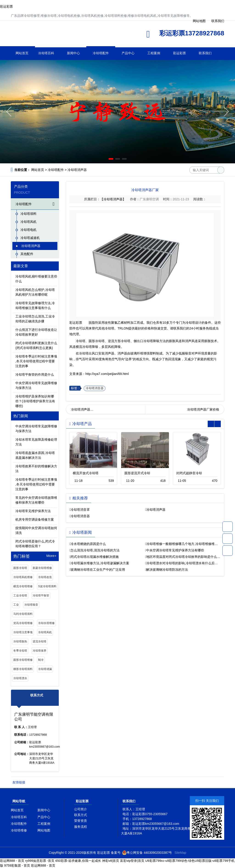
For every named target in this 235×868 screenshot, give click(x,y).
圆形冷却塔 (20, 568)
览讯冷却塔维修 (23, 623)
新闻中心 (73, 53)
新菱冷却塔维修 (42, 568)
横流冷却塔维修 (23, 586)
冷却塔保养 (39, 651)
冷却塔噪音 (31, 605)
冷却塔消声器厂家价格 (203, 409)
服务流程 (81, 827)
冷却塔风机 (28, 222)
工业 (16, 605)
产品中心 (128, 53)
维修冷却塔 (57, 35)
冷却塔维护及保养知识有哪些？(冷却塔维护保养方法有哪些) (35, 401)
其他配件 (27, 254)
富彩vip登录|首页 (132, 861)
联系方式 (81, 815)
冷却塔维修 (19, 830)
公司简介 (81, 809)
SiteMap (180, 853)
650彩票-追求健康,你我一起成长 (78, 861)
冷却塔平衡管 (41, 596)
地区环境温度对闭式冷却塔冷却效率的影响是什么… (183, 557)
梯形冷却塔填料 (23, 669)
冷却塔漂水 (20, 678)
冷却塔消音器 (95, 388)
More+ (51, 556)
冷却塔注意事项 (23, 632)
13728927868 (228, 527)
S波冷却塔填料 (47, 586)
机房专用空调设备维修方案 (35, 519)
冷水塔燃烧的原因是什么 (88, 544)
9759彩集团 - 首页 (17, 865)
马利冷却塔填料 (23, 614)
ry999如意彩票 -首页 (40, 861)
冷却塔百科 (46, 53)
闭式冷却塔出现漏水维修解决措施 (95, 557)
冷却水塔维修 (46, 623)
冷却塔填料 (28, 214)
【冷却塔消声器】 (113, 199)
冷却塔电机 (28, 230)
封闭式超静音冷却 (189, 473)
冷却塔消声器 (77, 170)
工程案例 (154, 53)
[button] (111, 159)
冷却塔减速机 (30, 238)
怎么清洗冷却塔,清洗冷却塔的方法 (95, 550)
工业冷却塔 (20, 596)
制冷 (41, 660)
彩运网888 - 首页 (12, 861)
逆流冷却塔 (39, 641)
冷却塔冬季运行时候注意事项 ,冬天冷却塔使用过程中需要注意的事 (36, 361)
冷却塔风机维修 (23, 577)
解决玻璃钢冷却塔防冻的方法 (167, 570)
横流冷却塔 (84, 347)
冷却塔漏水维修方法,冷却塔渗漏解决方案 (100, 563)
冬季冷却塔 (20, 651)
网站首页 (22, 53)
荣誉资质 (81, 821)
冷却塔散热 (20, 641)
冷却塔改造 (45, 577)
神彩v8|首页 (111, 861)
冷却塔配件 (101, 53)
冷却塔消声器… (82, 409)
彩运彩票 (6, 6)
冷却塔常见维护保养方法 (33, 511)
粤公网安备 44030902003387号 (147, 853)
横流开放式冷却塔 (86, 473)
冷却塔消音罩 (80, 510)
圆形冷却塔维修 (23, 660)
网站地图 (44, 830)
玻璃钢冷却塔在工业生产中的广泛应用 (98, 570)
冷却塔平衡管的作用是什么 (35, 374)
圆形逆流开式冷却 (137, 473)
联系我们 (205, 53)
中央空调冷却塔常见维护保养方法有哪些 (175, 550)
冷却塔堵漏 (45, 669)
